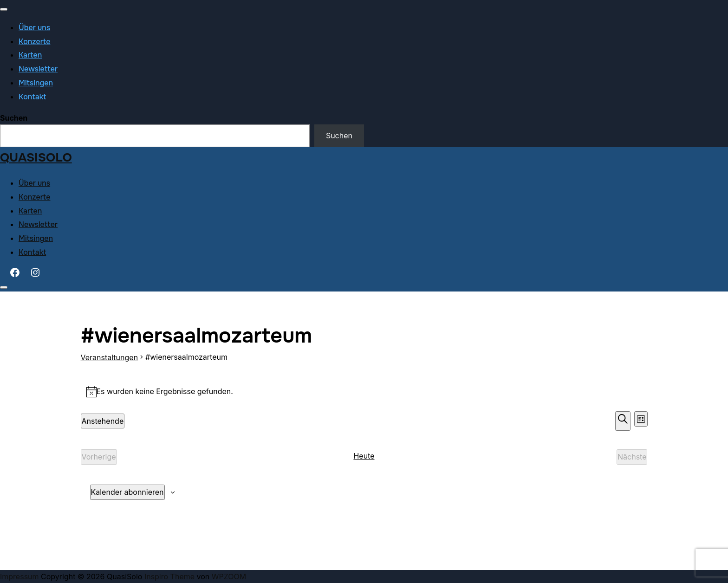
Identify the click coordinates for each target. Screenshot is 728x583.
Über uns (34, 28)
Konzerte (35, 42)
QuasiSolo (36, 158)
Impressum (19, 577)
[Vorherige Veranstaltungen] (99, 457)
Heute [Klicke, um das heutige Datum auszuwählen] (364, 456)
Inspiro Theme (169, 577)
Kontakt (32, 97)
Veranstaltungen (110, 357)
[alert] (364, 392)
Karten (30, 55)
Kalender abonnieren (127, 492)
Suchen (14, 118)
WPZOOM (229, 577)
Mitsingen (36, 83)
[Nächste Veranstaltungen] (632, 457)
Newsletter (38, 69)
